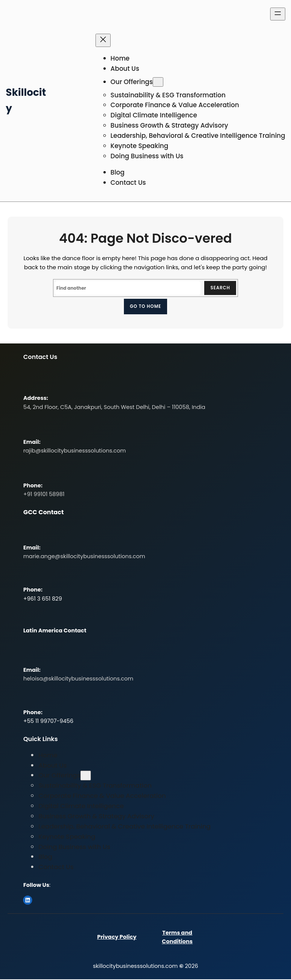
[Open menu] (278, 14)
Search (220, 288)
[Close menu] (103, 40)
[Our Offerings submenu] (158, 82)
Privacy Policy (117, 938)
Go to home (145, 307)
